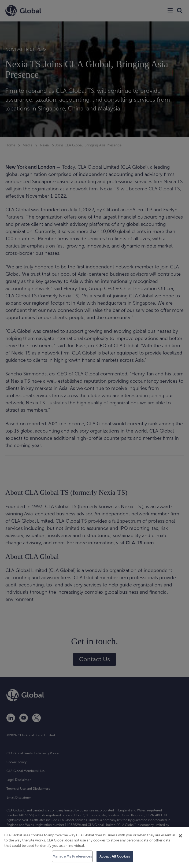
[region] (94, 848)
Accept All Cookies (115, 856)
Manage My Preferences (72, 856)
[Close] (180, 836)
